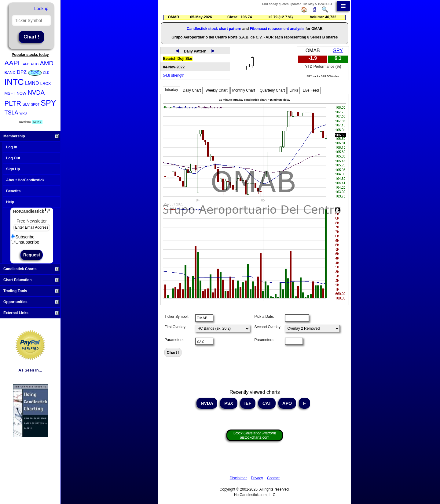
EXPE (35, 73)
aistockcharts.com (255, 435)
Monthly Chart (244, 90)
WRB (23, 113)
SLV (26, 104)
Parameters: (174, 340)
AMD (46, 63)
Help (10, 202)
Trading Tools (31, 291)
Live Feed (311, 90)
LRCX (46, 83)
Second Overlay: (268, 327)
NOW (21, 93)
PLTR (13, 103)
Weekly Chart (217, 90)
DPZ (22, 72)
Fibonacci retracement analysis (277, 29)
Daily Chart (192, 90)
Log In (12, 147)
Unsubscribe (25, 242)
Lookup (41, 9)
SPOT (35, 105)
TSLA (11, 113)
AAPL (13, 63)
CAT (267, 403)
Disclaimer (238, 478)
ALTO (35, 64)
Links (294, 90)
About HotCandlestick (25, 180)
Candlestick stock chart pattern (214, 29)
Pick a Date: (264, 317)
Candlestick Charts (31, 269)
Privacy (257, 478)
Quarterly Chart (272, 90)
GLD (46, 73)
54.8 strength (174, 75)
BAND (10, 73)
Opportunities (31, 302)
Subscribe (23, 237)
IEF (248, 403)
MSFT (10, 93)
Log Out (13, 158)
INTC (14, 82)
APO (287, 403)
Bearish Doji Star (178, 59)
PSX (229, 403)
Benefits (13, 191)
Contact (273, 478)
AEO (26, 64)
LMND (32, 83)
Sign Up (13, 169)
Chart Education (31, 280)
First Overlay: (175, 327)
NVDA (36, 92)
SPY (48, 103)
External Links (31, 313)
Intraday (171, 90)
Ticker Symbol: (176, 317)
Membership (31, 136)
